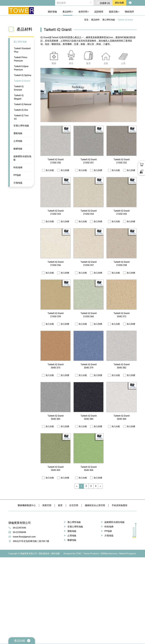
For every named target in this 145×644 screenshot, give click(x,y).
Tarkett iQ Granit (22, 81)
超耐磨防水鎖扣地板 (22, 158)
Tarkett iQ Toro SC (21, 117)
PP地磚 (17, 175)
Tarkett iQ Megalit (19, 97)
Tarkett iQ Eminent (19, 88)
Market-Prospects (128, 554)
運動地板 (18, 133)
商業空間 (47, 505)
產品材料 (68, 12)
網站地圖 (56, 554)
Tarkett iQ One (21, 110)
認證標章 (99, 12)
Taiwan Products (91, 554)
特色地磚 (18, 167)
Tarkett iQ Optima (23, 75)
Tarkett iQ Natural (23, 104)
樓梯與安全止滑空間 (95, 505)
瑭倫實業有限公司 (20, 523)
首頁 (86, 20)
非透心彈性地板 (21, 126)
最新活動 (114, 12)
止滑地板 (18, 141)
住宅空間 (74, 505)
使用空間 (84, 12)
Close (3, 559)
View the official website (25, 589)
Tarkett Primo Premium (21, 59)
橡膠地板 (18, 149)
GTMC (78, 554)
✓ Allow (4, 566)
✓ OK (80, 642)
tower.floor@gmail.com (24, 537)
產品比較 (22, 641)
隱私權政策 (44, 554)
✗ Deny (4, 569)
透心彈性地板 (20, 42)
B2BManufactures (109, 554)
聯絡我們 (129, 12)
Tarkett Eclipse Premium (21, 68)
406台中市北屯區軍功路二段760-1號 (31, 541)
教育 (60, 505)
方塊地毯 (18, 183)
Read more (6, 589)
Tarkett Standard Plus (22, 50)
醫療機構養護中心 (27, 505)
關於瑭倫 (52, 12)
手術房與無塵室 (120, 505)
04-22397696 (19, 528)
